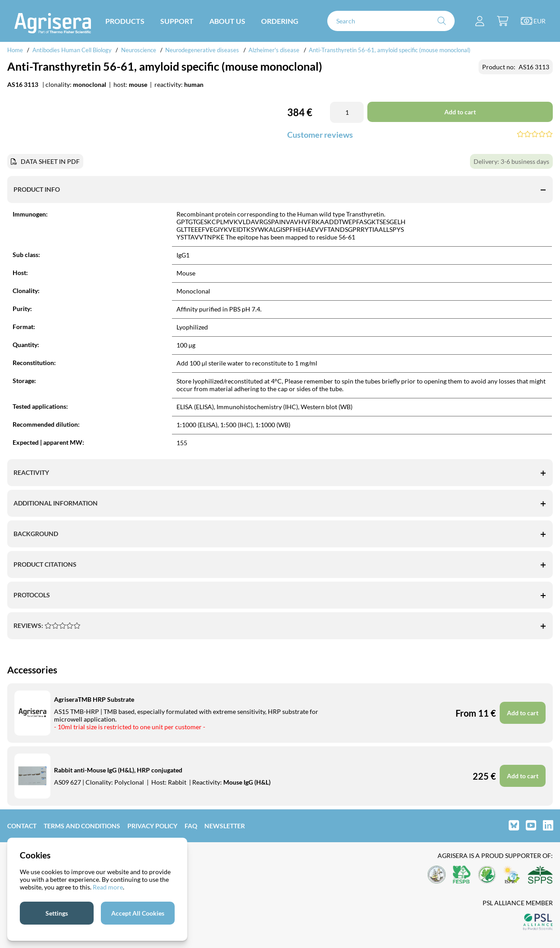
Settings (57, 913)
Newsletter (225, 826)
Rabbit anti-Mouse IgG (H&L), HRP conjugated (118, 770)
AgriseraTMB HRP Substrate (94, 699)
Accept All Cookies (138, 913)
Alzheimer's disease (274, 50)
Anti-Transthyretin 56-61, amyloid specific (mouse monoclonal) (390, 50)
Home (15, 50)
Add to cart (523, 713)
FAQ (191, 826)
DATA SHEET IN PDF (50, 161)
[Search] (391, 21)
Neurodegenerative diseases (202, 50)
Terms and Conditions (82, 826)
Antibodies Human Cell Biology (72, 50)
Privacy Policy (152, 826)
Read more (108, 887)
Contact (22, 826)
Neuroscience (139, 50)
